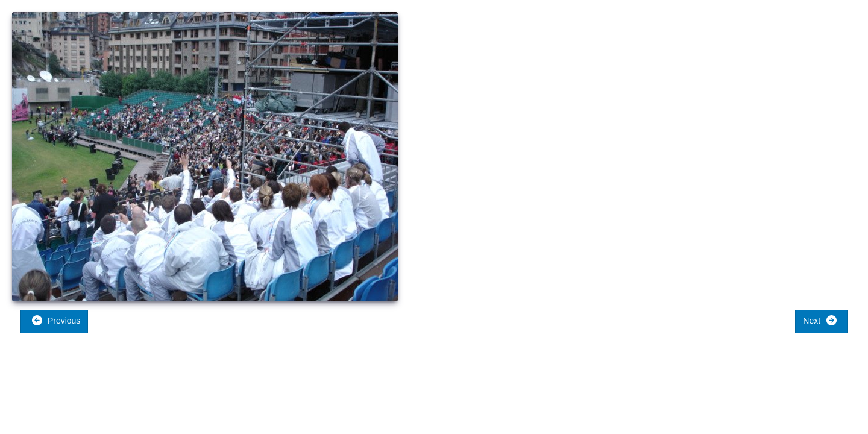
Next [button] (820, 320)
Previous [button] (56, 320)
